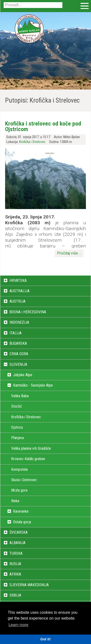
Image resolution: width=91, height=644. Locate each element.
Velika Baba (20, 396)
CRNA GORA (19, 354)
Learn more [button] (18, 625)
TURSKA (16, 553)
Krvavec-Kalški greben (28, 459)
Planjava (17, 438)
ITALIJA (16, 333)
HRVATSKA (18, 281)
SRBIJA (15, 595)
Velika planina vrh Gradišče (31, 448)
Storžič (17, 406)
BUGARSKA (18, 343)
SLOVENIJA (18, 364)
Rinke (15, 501)
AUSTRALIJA (20, 291)
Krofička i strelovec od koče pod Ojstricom (43, 126)
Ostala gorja (22, 522)
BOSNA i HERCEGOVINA (28, 312)
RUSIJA (15, 564)
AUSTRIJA (17, 301)
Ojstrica (17, 427)
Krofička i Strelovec (32, 142)
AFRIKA (15, 574)
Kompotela (19, 469)
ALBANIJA (17, 543)
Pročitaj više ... (69, 253)
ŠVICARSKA (19, 532)
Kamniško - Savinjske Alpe (33, 385)
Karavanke (21, 511)
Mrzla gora (19, 490)
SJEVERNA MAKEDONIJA (29, 585)
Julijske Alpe (23, 375)
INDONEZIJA (19, 322)
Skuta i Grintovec (24, 480)
